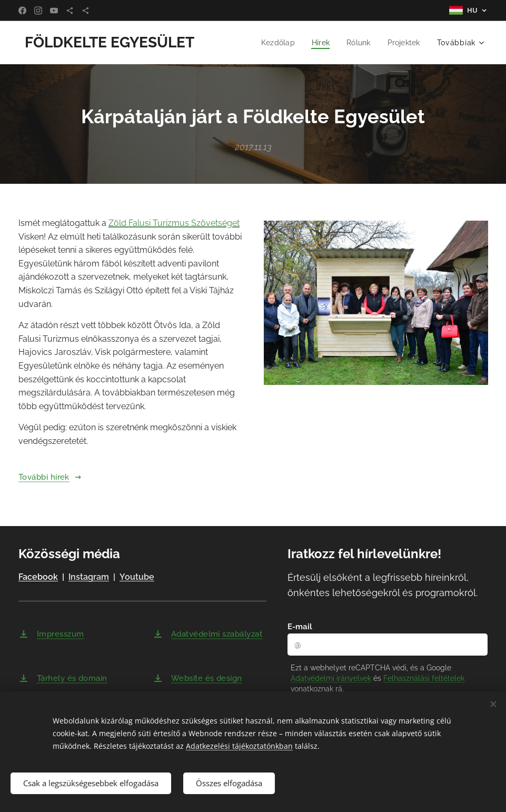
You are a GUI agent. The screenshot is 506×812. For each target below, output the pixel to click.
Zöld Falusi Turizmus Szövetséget (174, 223)
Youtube (137, 577)
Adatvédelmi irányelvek (331, 678)
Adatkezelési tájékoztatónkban (239, 746)
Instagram (89, 577)
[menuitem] (275, 43)
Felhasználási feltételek (424, 678)
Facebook (38, 577)
